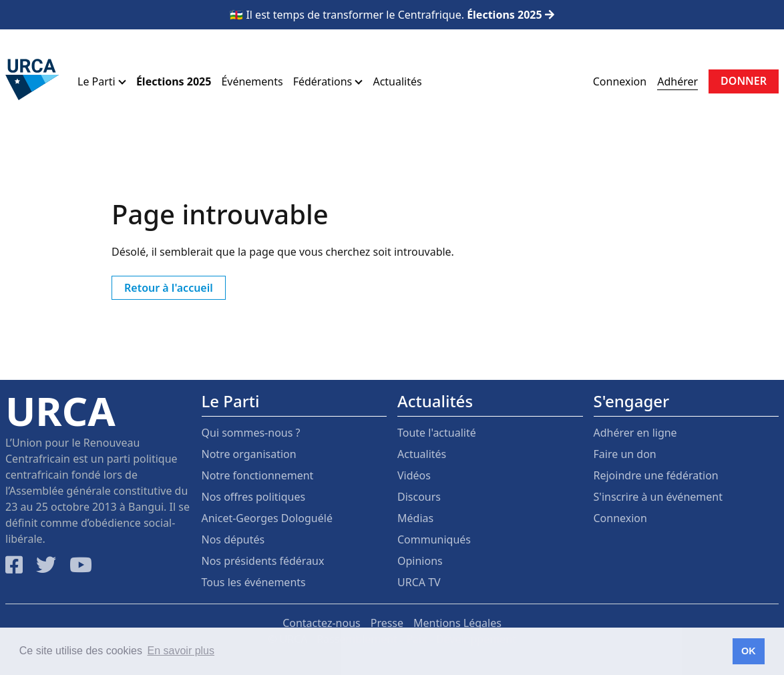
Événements (252, 81)
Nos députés (233, 539)
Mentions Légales (457, 623)
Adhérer (677, 81)
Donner (744, 81)
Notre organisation (249, 454)
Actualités (397, 81)
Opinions (420, 561)
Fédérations (328, 81)
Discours (419, 497)
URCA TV (419, 582)
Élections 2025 (174, 81)
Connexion (620, 81)
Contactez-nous (322, 623)
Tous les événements (254, 582)
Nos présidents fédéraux (263, 561)
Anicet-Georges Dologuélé (267, 518)
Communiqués (434, 539)
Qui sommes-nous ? (251, 433)
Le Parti (102, 81)
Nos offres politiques (254, 497)
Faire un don (625, 454)
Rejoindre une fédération (656, 475)
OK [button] (749, 651)
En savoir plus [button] (181, 651)
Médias (415, 518)
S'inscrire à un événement (658, 497)
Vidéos (414, 475)
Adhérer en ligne (635, 433)
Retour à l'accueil (169, 288)
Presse (387, 623)
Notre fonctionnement (258, 475)
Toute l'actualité (437, 433)
